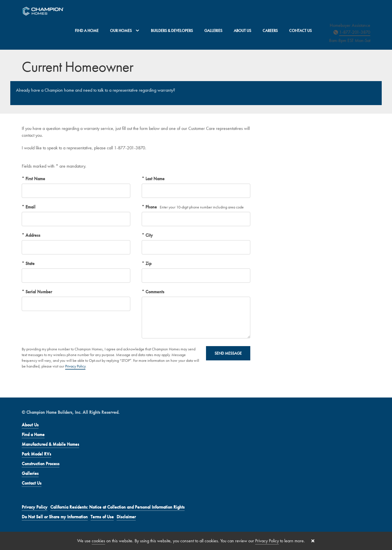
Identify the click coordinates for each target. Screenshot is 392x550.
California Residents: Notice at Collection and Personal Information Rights (117, 507)
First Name (35, 179)
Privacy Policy (75, 366)
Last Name (154, 179)
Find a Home (87, 31)
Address (32, 235)
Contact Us (300, 31)
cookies (98, 541)
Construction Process (41, 464)
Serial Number (38, 292)
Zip (148, 263)
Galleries (213, 31)
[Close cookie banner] (313, 541)
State (29, 263)
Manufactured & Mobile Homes (50, 444)
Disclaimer (126, 517)
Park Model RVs (36, 454)
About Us (242, 31)
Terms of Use (102, 517)
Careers (270, 31)
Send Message (228, 353)
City (149, 235)
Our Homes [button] (125, 31)
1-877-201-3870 (355, 32)
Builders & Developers (172, 31)
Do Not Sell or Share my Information (55, 517)
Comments (154, 292)
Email (30, 207)
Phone (151, 207)
